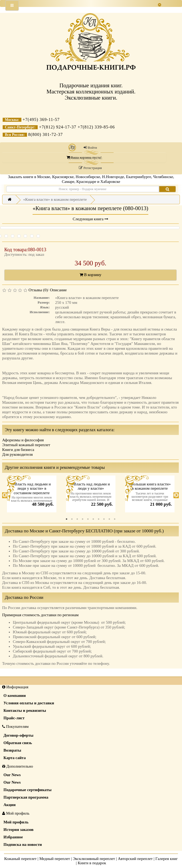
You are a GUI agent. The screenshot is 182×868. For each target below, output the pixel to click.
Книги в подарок (92, 863)
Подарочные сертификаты (28, 790)
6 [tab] (93, 519)
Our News (12, 775)
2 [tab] (72, 519)
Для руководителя (18, 454)
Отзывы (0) (38, 290)
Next (176, 495)
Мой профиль (16, 822)
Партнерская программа (26, 797)
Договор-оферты (18, 735)
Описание (58, 290)
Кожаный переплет (20, 859)
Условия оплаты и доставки (29, 703)
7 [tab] (99, 519)
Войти (90, 148)
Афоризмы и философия (23, 440)
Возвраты (12, 750)
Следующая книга (90, 219)
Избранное (13, 837)
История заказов (18, 830)
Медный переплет (55, 859)
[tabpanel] (32, 495)
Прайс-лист (14, 718)
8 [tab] (104, 519)
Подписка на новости (23, 845)
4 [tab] (83, 519)
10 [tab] (115, 519)
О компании (15, 696)
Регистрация (90, 168)
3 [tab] (77, 519)
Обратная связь (18, 743)
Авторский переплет (135, 859)
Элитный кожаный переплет (26, 445)
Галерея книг (167, 859)
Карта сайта (15, 758)
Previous (5, 495)
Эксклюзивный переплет (94, 859)
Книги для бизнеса (18, 450)
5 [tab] (88, 519)
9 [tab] (109, 519)
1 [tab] (67, 519)
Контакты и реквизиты (25, 710)
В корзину (91, 275)
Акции (9, 805)
